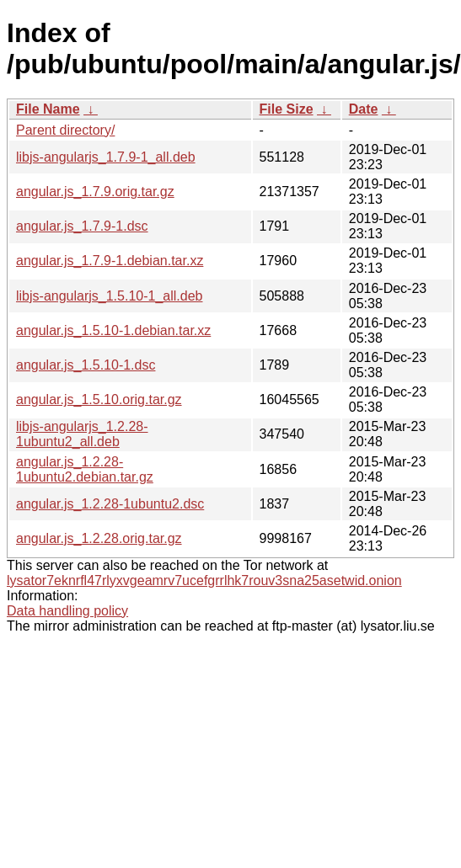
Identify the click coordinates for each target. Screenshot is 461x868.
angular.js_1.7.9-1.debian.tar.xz (110, 261)
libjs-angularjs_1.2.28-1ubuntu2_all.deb (82, 434)
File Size (287, 109)
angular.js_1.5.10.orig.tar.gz (99, 399)
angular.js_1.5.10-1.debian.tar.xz (113, 330)
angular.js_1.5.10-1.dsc (86, 365)
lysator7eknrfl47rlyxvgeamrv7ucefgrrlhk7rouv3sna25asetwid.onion (204, 580)
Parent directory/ (65, 130)
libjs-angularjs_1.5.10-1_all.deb (109, 296)
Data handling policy (67, 611)
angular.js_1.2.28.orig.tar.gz (99, 538)
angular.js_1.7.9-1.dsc (82, 226)
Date (364, 109)
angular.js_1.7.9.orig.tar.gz (95, 192)
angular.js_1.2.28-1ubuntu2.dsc (110, 504)
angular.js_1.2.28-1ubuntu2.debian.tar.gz (85, 469)
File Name (48, 109)
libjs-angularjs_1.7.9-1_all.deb (106, 157)
